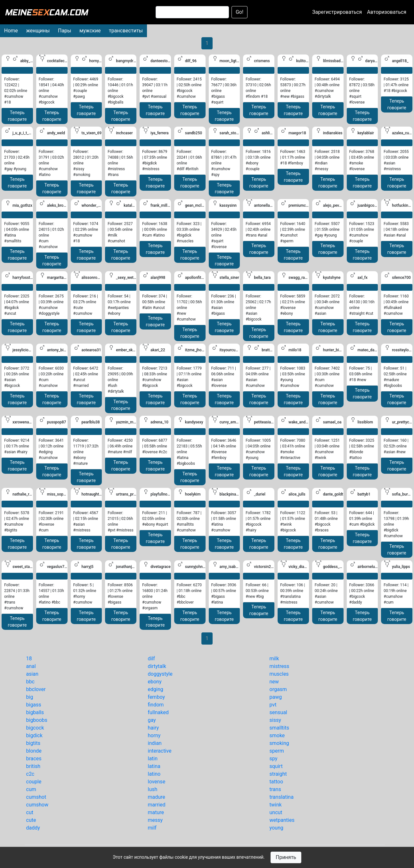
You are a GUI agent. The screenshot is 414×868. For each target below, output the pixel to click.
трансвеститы (126, 31)
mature (156, 812)
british (33, 766)
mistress (280, 666)
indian (155, 743)
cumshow (37, 805)
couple (34, 782)
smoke (277, 735)
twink (276, 805)
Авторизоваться (387, 12)
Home (11, 31)
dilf (151, 659)
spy (274, 759)
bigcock (35, 728)
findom (156, 705)
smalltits (279, 728)
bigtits (33, 743)
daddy (33, 828)
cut (30, 812)
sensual (278, 712)
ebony (155, 682)
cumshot (36, 797)
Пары (65, 31)
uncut (276, 812)
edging (156, 689)
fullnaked (158, 712)
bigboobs (37, 720)
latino (154, 774)
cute (31, 820)
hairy (154, 728)
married (157, 805)
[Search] (192, 12)
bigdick (34, 735)
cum (31, 789)
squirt (276, 766)
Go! (239, 12)
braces (34, 759)
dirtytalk (157, 666)
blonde (34, 751)
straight (278, 774)
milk (274, 659)
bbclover (36, 689)
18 (29, 659)
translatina (282, 797)
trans (275, 789)
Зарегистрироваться (337, 12)
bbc (30, 682)
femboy (156, 697)
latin (153, 759)
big (30, 697)
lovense (157, 782)
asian (32, 674)
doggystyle (160, 674)
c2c (30, 774)
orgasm (278, 689)
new (274, 682)
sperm (277, 751)
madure (157, 797)
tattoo (276, 782)
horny (154, 735)
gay (152, 720)
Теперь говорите (17, 116)
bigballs (35, 712)
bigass (34, 705)
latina (154, 766)
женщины (38, 31)
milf (152, 828)
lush (153, 789)
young (276, 828)
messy (155, 820)
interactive (160, 751)
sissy (275, 720)
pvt (273, 705)
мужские (90, 31)
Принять (286, 857)
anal (31, 666)
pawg (276, 697)
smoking (279, 743)
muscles (279, 674)
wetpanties (282, 820)
